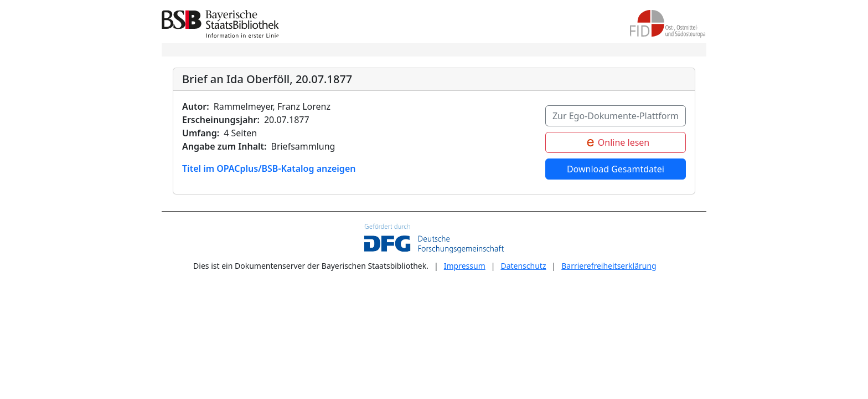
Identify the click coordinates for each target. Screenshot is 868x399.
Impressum (465, 266)
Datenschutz (523, 266)
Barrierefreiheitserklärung (609, 266)
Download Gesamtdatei (616, 169)
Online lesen (616, 143)
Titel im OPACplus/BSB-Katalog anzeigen (269, 168)
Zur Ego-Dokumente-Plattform (616, 116)
